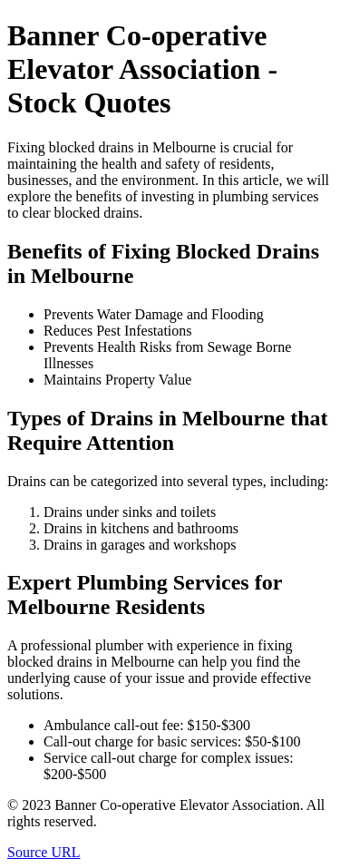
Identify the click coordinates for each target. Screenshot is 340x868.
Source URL (44, 852)
